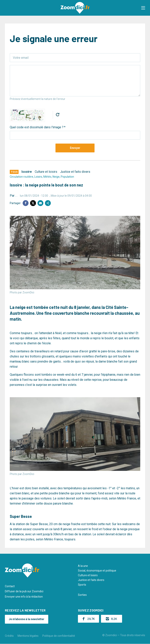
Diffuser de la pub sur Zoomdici (24, 591)
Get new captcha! (58, 115)
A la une (83, 566)
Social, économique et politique (97, 571)
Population (67, 177)
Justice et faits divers (75, 172)
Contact (10, 586)
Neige (56, 177)
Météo (47, 177)
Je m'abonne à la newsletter (27, 619)
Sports (82, 585)
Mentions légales (28, 636)
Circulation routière (21, 177)
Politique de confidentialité (59, 636)
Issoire (27, 172)
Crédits (9, 636)
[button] (143, 8)
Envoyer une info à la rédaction (24, 597)
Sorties (82, 595)
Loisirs (38, 177)
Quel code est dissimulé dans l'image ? (37, 127)
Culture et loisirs (46, 172)
